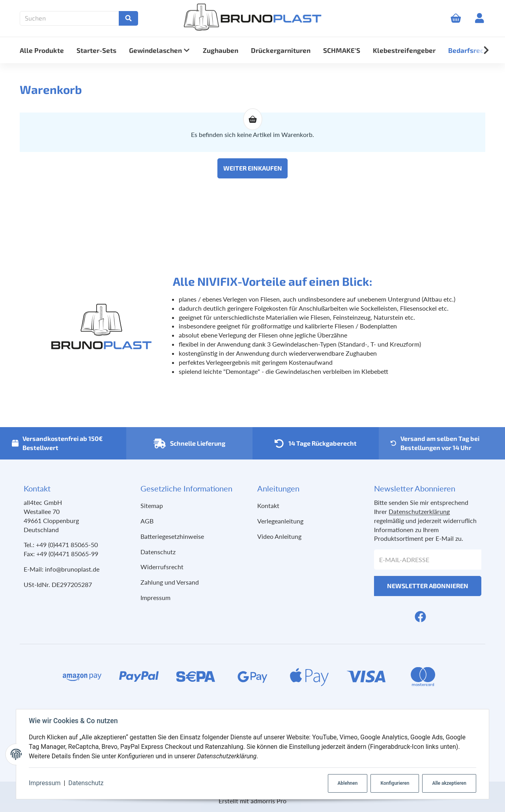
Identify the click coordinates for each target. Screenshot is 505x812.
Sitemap (152, 505)
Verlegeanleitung (280, 521)
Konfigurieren (395, 783)
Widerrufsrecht (162, 567)
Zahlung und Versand (170, 582)
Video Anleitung (279, 536)
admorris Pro (268, 801)
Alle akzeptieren (449, 783)
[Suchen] (71, 18)
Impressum (45, 783)
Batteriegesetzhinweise (172, 536)
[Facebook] (420, 617)
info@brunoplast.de (72, 569)
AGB (147, 521)
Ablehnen (348, 783)
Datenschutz (86, 783)
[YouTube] (435, 617)
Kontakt (268, 505)
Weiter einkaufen (253, 168)
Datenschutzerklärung (419, 511)
